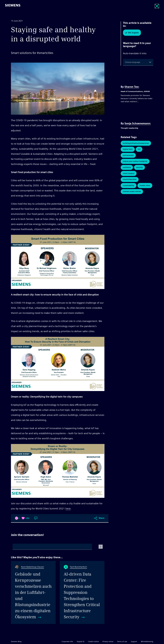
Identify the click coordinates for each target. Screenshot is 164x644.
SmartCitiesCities (130, 182)
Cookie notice (93, 641)
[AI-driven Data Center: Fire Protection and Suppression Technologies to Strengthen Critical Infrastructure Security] (82, 592)
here (68, 508)
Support (134, 641)
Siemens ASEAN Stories (132, 194)
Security (139, 169)
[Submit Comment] (101, 547)
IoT (139, 150)
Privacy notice (108, 641)
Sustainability (129, 188)
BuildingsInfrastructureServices (136, 143)
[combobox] (126, 62)
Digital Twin (128, 150)
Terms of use (122, 641)
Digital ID (81, 641)
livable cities (145, 188)
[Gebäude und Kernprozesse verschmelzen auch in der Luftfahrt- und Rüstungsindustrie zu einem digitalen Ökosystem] (33, 592)
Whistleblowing (147, 641)
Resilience (127, 169)
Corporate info (67, 641)
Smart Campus (129, 175)
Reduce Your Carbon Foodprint (135, 162)
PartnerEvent (128, 156)
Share (102, 518)
